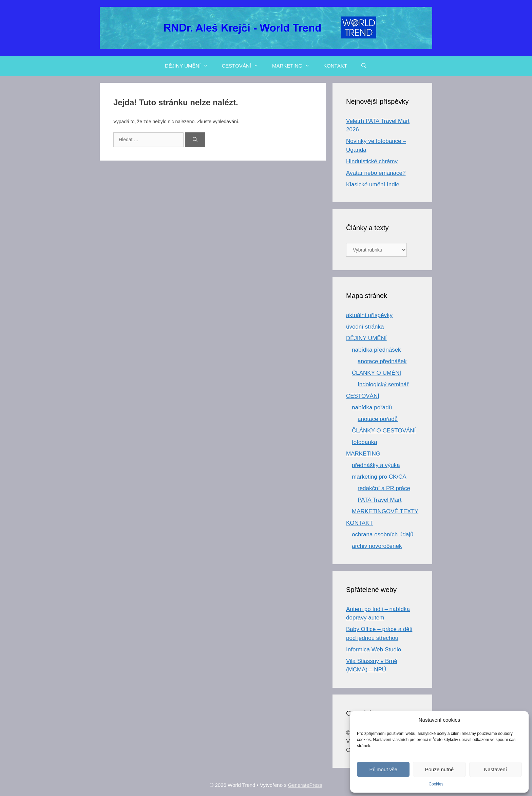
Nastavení (496, 769)
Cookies (436, 784)
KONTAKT (335, 66)
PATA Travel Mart (379, 500)
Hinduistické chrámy (372, 161)
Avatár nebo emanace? (376, 173)
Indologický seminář (383, 384)
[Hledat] (195, 140)
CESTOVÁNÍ (243, 66)
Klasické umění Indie (373, 184)
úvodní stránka (365, 327)
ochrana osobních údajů (383, 534)
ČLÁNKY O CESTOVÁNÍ (384, 431)
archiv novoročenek (377, 546)
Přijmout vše (383, 769)
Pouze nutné (439, 769)
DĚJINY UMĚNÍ (190, 66)
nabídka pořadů (372, 408)
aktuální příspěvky (369, 315)
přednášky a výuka (376, 465)
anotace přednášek (382, 361)
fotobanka (365, 442)
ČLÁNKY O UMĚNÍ (376, 373)
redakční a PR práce (384, 488)
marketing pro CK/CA (379, 477)
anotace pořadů (378, 419)
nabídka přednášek (376, 350)
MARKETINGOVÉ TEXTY (385, 511)
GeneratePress (305, 785)
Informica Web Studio (374, 650)
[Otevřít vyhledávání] (364, 66)
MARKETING (294, 66)
